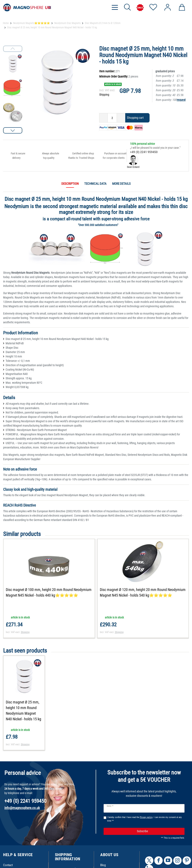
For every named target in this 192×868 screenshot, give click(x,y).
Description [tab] (70, 184)
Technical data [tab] (95, 184)
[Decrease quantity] (103, 118)
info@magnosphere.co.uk (22, 808)
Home (6, 23)
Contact (8, 865)
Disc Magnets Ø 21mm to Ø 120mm (103, 23)
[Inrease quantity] (121, 118)
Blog (103, 865)
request (181, 100)
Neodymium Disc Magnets (67, 23)
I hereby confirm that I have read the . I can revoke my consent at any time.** (144, 819)
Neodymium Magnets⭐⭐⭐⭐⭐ (32, 23)
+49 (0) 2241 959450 (144, 152)
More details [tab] (121, 184)
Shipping (104, 95)
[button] (13, 130)
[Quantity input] (112, 118)
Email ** (110, 806)
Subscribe (159, 831)
